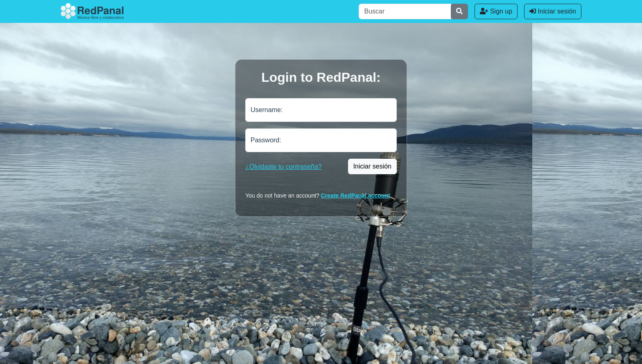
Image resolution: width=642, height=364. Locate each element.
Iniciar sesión (553, 11)
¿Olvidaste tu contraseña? (284, 167)
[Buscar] (405, 11)
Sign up (496, 11)
